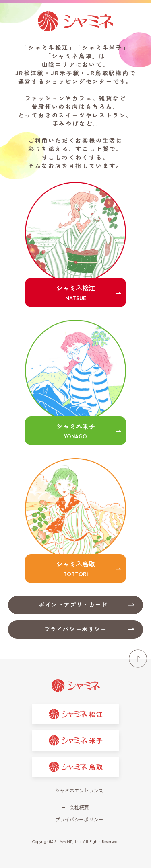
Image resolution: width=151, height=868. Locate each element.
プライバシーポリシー (79, 819)
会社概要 (79, 807)
